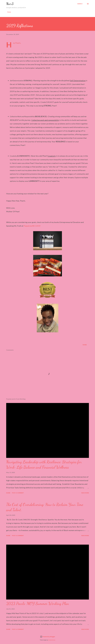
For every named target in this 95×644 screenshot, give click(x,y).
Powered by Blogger (48, 637)
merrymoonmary (52, 640)
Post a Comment (18, 493)
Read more (85, 493)
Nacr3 (10, 4)
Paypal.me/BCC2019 (32, 226)
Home (9, 12)
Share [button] (85, 345)
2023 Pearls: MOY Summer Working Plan (38, 604)
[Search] (80, 4)
